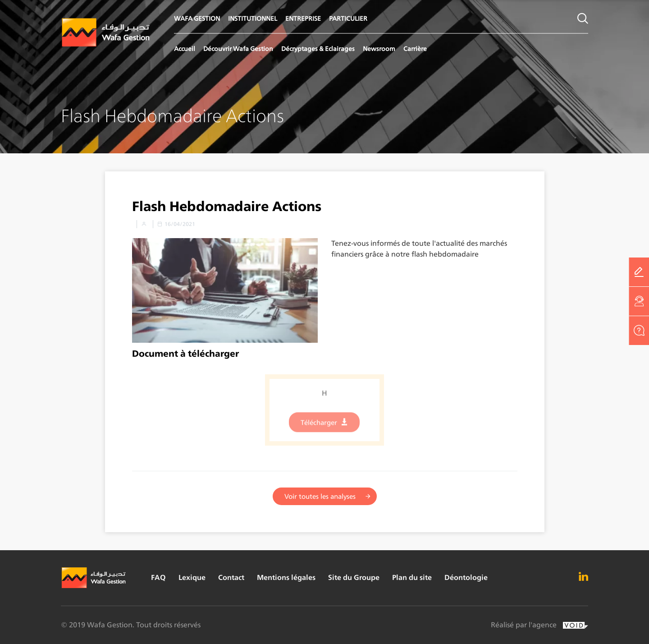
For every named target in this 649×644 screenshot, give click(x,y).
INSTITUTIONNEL (253, 18)
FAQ (158, 577)
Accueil (185, 48)
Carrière (415, 48)
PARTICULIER (348, 18)
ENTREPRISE (303, 18)
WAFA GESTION (197, 18)
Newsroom (379, 48)
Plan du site (412, 577)
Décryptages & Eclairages (318, 48)
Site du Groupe (354, 577)
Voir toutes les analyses (320, 497)
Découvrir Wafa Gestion (238, 48)
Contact (231, 577)
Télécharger (319, 427)
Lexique (192, 577)
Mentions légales (286, 577)
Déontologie (466, 577)
